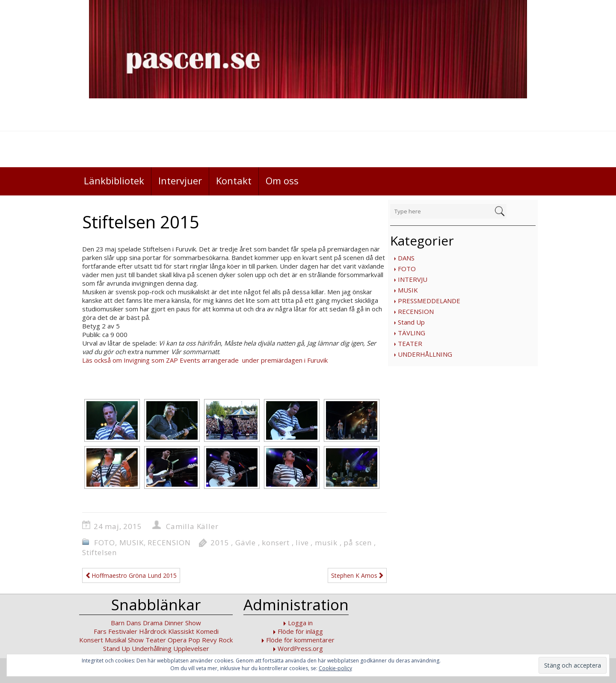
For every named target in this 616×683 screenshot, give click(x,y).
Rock (226, 640)
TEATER (410, 343)
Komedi (207, 631)
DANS (406, 258)
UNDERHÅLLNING (425, 354)
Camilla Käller (192, 526)
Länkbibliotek (114, 180)
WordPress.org (300, 648)
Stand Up (411, 322)
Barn (118, 623)
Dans (134, 623)
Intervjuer (180, 180)
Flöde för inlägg (300, 631)
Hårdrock (153, 631)
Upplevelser (191, 648)
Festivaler (123, 631)
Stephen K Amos (357, 575)
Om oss (282, 180)
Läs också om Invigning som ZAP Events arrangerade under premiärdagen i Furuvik (205, 360)
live (302, 543)
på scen (358, 543)
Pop (194, 640)
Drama (153, 623)
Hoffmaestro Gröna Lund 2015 (131, 575)
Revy (209, 640)
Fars (100, 631)
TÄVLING (412, 333)
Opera (177, 640)
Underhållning (152, 648)
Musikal (115, 640)
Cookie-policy (335, 668)
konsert (276, 543)
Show (136, 640)
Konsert (91, 640)
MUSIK (408, 290)
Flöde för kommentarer (300, 640)
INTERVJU (413, 279)
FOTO (407, 269)
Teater (156, 640)
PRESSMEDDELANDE (429, 301)
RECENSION (416, 311)
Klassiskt (181, 631)
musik (326, 543)
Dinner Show (183, 623)
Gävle (246, 543)
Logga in (300, 623)
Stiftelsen (99, 552)
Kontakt (234, 180)
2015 (220, 543)
